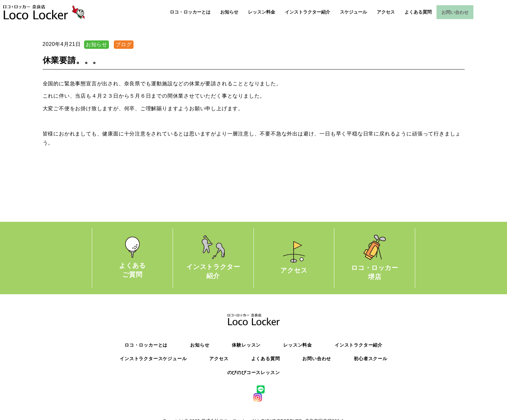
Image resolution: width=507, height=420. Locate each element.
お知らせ (229, 12)
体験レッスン (246, 345)
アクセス (386, 12)
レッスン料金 (262, 12)
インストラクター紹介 (307, 12)
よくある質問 (418, 12)
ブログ (124, 44)
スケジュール (353, 12)
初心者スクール (371, 359)
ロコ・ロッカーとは (190, 12)
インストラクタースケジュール (153, 359)
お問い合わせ (455, 12)
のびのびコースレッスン (254, 372)
